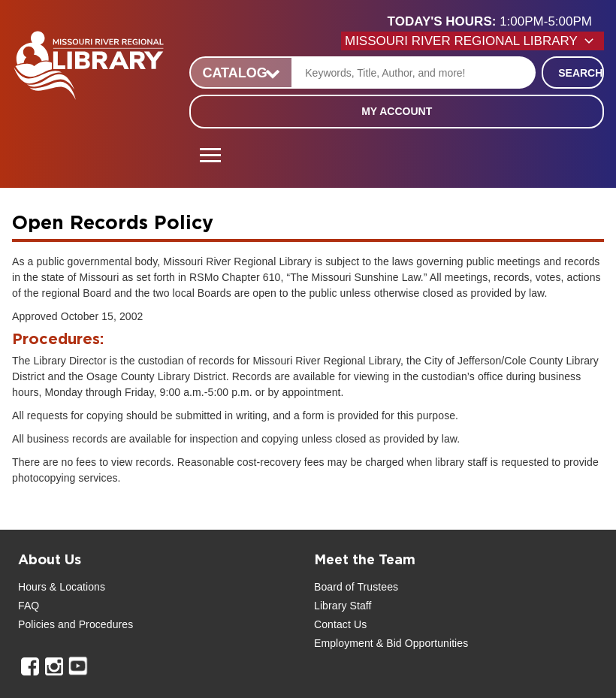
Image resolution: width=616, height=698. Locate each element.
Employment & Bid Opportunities (391, 643)
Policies (36, 624)
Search (580, 73)
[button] (496, 22)
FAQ (29, 606)
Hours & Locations (62, 587)
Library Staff (343, 606)
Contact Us (340, 624)
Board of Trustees (356, 587)
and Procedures (94, 624)
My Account (397, 111)
